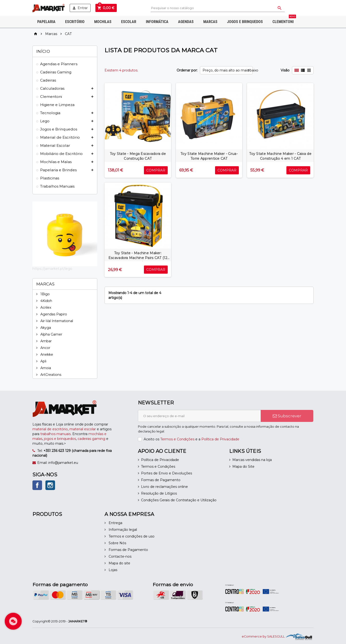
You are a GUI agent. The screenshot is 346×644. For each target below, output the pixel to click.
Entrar (80, 8)
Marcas (210, 22)
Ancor (45, 348)
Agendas (186, 22)
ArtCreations (50, 375)
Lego (45, 121)
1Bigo (45, 294)
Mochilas (103, 22)
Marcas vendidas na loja (252, 460)
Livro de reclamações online (164, 487)
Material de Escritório (60, 137)
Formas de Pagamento (161, 480)
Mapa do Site (243, 467)
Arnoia (45, 368)
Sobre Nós (117, 543)
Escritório (75, 22)
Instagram (50, 485)
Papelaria (46, 22)
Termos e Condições (177, 439)
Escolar (129, 22)
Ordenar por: (187, 70)
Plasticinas (50, 178)
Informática (157, 22)
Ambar (46, 341)
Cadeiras (48, 80)
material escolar (83, 429)
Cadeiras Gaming (56, 72)
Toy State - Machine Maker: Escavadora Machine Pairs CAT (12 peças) (138, 258)
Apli (43, 361)
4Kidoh (46, 301)
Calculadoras (52, 88)
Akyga (45, 328)
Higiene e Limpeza (57, 105)
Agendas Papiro (53, 314)
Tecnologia (50, 113)
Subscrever (287, 416)
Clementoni (284, 20)
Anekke (46, 354)
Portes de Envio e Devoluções (167, 473)
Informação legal (122, 530)
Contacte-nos (120, 556)
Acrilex (45, 307)
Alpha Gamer (51, 334)
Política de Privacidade (220, 439)
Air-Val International (56, 321)
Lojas (112, 570)
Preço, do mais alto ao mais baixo (228, 70)
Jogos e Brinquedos (245, 22)
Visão (285, 70)
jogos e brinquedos (60, 439)
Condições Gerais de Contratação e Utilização (179, 500)
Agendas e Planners (59, 64)
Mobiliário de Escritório (61, 154)
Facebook (37, 485)
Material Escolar (55, 145)
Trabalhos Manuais (57, 186)
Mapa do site (119, 563)
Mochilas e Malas (56, 162)
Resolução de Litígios (159, 493)
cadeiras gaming (91, 439)
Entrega (115, 523)
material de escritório (50, 429)
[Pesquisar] (218, 8)
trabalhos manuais (56, 434)
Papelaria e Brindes (58, 170)
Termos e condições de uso (131, 536)
